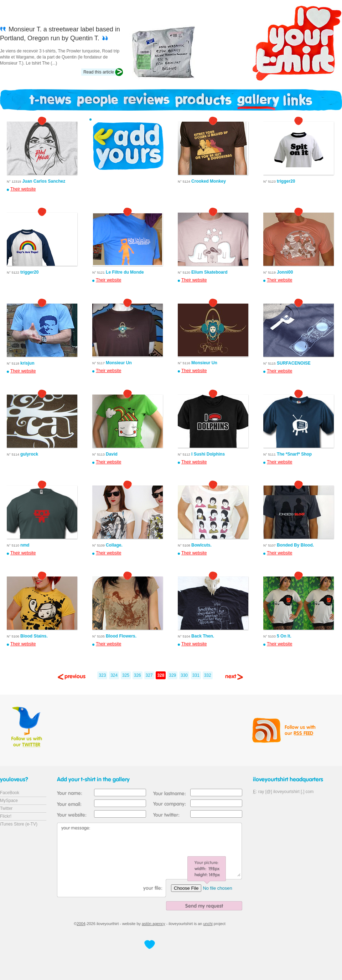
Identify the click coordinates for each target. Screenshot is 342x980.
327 (149, 675)
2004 (81, 924)
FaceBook (10, 793)
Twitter (6, 808)
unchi (208, 924)
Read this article (99, 72)
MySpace (9, 801)
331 (196, 675)
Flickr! (6, 816)
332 (208, 675)
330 (184, 675)
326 (138, 675)
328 (161, 675)
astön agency (153, 924)
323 (102, 675)
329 (172, 675)
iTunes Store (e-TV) (19, 824)
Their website (23, 189)
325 (126, 675)
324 (114, 675)
